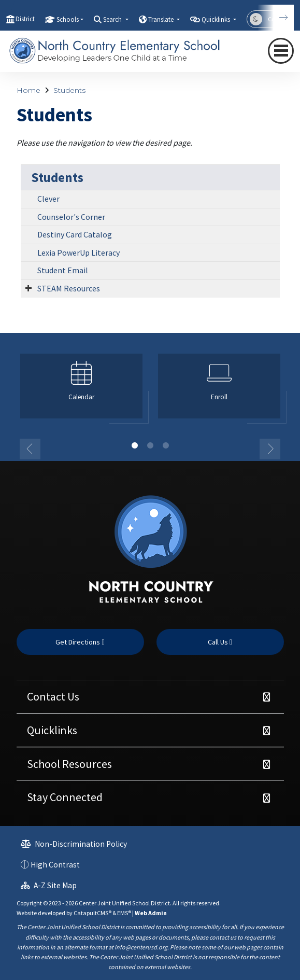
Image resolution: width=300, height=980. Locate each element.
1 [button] (135, 445)
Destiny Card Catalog (75, 234)
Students (69, 90)
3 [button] (166, 445)
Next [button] (270, 449)
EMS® (124, 913)
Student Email (63, 270)
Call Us (220, 642)
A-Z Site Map (49, 885)
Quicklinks (52, 730)
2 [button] (150, 445)
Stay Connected (65, 797)
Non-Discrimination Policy (74, 844)
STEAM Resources (69, 288)
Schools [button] (68, 19)
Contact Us (53, 696)
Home (28, 90)
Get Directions (80, 642)
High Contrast (55, 865)
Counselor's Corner (71, 217)
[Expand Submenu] (28, 288)
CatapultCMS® (92, 913)
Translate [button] (162, 19)
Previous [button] (30, 449)
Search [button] (113, 19)
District (25, 19)
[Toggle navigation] (281, 51)
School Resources (69, 764)
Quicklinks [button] (217, 19)
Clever (48, 199)
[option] (81, 390)
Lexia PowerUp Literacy (78, 253)
